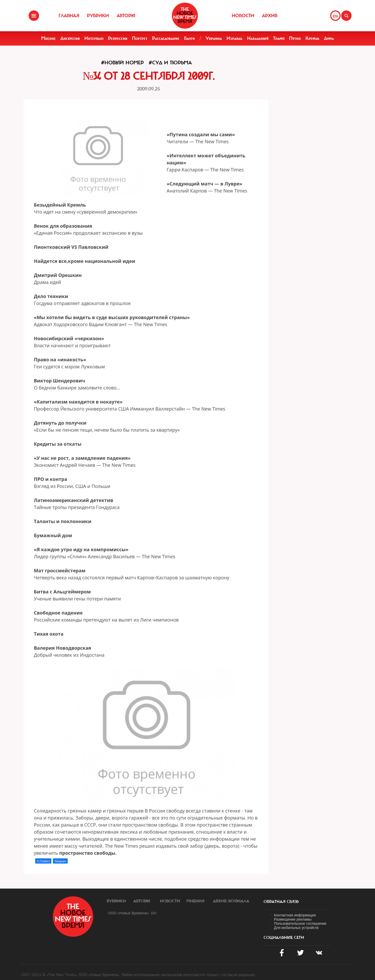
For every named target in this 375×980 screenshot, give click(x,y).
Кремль (312, 38)
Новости (243, 16)
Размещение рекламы (293, 919)
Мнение (48, 38)
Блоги (189, 38)
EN (335, 16)
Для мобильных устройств (296, 928)
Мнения (195, 901)
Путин (295, 38)
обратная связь (281, 902)
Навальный (258, 38)
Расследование (166, 38)
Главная (69, 16)
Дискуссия (70, 38)
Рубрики (98, 16)
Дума (329, 38)
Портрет (140, 38)
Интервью (94, 38)
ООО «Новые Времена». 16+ (132, 913)
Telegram (60, 861)
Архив (270, 16)
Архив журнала (231, 901)
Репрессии (118, 38)
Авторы (126, 16)
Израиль (235, 38)
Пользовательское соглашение (300, 923)
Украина (214, 38)
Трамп (279, 38)
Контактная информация (295, 915)
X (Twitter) (43, 861)
